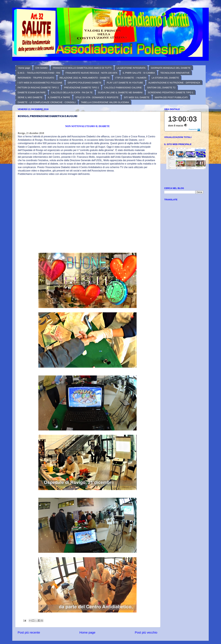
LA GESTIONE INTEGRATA (131, 68)
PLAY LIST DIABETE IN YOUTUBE (125, 83)
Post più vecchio (146, 632)
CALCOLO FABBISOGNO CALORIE (123, 87)
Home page (24, 68)
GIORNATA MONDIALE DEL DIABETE (171, 68)
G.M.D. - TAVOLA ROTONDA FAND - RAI (39, 73)
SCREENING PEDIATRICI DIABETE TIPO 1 (171, 92)
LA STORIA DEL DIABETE (165, 78)
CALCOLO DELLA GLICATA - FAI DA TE (72, 92)
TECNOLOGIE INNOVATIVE (175, 73)
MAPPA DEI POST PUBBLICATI (171, 97)
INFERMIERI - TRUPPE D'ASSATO (36, 78)
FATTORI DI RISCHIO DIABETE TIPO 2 (38, 87)
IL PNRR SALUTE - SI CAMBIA (139, 73)
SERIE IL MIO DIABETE (30, 97)
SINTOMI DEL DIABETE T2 (161, 87)
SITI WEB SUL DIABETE (137, 97)
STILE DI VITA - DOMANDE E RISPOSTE (97, 97)
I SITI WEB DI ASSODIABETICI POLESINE (40, 83)
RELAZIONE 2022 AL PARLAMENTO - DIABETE (85, 78)
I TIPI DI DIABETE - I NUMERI (131, 78)
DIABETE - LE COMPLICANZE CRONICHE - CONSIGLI (47, 102)
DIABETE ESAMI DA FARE (32, 92)
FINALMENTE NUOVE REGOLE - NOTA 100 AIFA (91, 73)
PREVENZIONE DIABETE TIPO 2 (81, 87)
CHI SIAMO (41, 68)
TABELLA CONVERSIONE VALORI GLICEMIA (105, 102)
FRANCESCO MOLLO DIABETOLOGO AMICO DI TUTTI (82, 68)
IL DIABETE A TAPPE (59, 97)
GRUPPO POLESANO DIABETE (85, 83)
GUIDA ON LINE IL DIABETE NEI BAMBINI (120, 92)
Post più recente (29, 632)
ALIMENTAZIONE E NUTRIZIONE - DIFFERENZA (174, 83)
